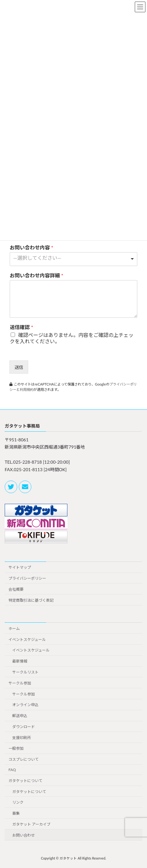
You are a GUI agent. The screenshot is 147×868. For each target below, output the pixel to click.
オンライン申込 (25, 705)
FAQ (12, 770)
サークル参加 (20, 683)
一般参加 (16, 749)
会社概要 (16, 589)
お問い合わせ (24, 835)
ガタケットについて (25, 781)
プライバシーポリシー (27, 578)
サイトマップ (20, 567)
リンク (18, 803)
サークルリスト (25, 672)
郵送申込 (20, 716)
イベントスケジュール (27, 639)
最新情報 (20, 661)
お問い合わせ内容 (31, 247)
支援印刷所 (22, 738)
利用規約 (27, 389)
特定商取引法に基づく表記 (31, 600)
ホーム (14, 628)
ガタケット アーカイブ (31, 824)
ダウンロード (24, 727)
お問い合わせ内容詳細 (37, 275)
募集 (16, 813)
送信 (19, 367)
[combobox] (73, 259)
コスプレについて (24, 759)
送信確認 (21, 327)
